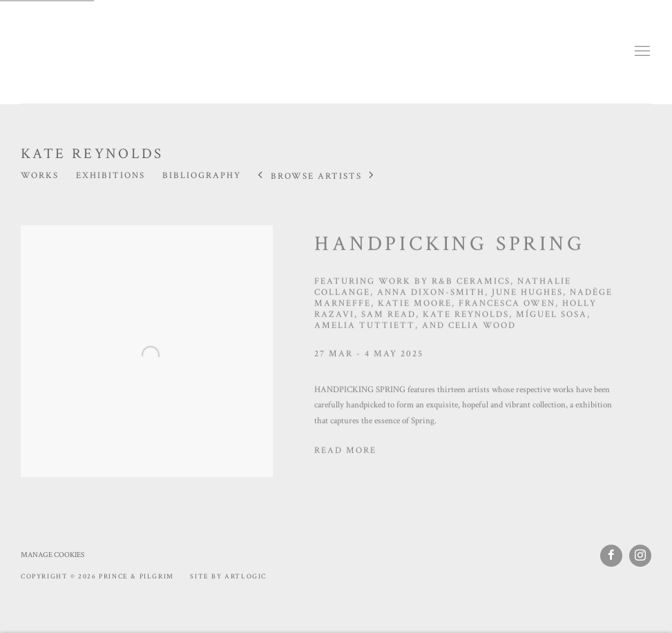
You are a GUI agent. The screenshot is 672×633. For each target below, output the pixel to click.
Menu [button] (641, 52)
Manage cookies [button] (52, 555)
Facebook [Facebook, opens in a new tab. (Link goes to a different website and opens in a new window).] (611, 556)
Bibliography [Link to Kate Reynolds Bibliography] (202, 175)
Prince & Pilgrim (62, 52)
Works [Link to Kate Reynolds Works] (40, 175)
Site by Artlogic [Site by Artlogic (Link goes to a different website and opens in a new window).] (228, 577)
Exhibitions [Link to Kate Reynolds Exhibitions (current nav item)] (111, 175)
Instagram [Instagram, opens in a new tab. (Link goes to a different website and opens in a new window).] (640, 556)
